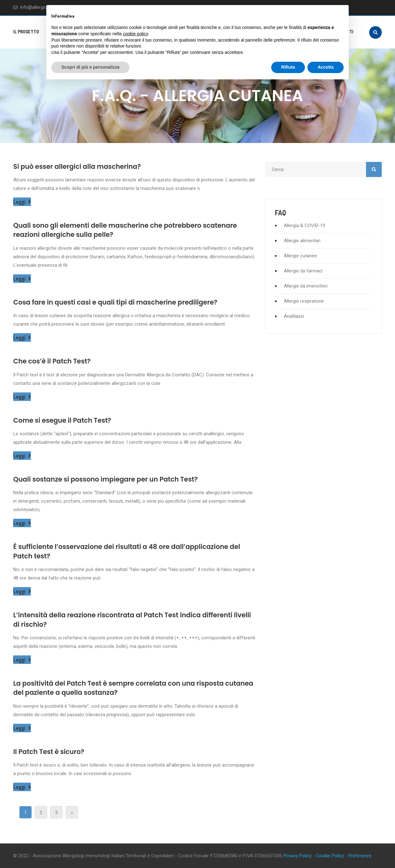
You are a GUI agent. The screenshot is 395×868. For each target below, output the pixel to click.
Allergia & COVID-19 (304, 226)
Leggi (22, 202)
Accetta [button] (326, 67)
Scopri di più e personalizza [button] (90, 67)
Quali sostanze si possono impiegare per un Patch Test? (106, 479)
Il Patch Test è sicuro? (49, 752)
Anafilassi (294, 316)
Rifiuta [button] (288, 67)
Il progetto (26, 32)
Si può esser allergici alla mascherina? (78, 166)
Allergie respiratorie (304, 301)
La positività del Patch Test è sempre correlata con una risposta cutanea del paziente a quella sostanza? (120, 688)
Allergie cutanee (300, 256)
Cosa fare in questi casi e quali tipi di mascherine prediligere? (116, 302)
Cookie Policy (330, 856)
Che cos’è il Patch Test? (52, 361)
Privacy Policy (297, 856)
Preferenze (360, 856)
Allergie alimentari (302, 241)
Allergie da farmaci (303, 271)
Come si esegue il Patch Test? (63, 420)
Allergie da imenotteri (306, 286)
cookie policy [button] (135, 34)
